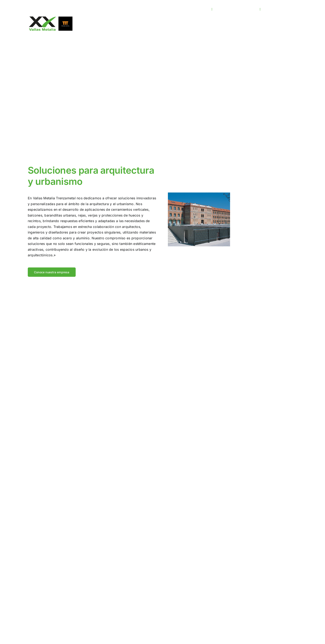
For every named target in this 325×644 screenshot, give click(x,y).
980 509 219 (276, 9)
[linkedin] (206, 9)
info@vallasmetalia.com (236, 9)
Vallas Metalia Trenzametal (54, 201)
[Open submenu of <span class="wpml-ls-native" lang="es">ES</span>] (296, 9)
